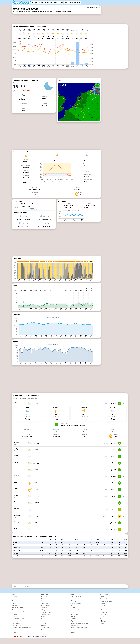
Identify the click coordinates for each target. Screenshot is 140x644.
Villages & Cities (46, 628)
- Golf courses (45, 637)
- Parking (73, 615)
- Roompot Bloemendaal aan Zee (21, 642)
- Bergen (73, 630)
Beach (51, 2)
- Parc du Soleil (16, 637)
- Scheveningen (104, 622)
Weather (76, 2)
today (48, 12)
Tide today (62, 215)
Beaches (44, 613)
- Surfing (44, 639)
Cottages (15, 630)
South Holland (104, 608)
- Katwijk (102, 619)
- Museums (45, 617)
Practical (66, 2)
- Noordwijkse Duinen (18, 635)
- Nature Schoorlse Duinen (78, 626)
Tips (13, 615)
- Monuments (45, 619)
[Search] (80, 2)
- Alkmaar (73, 633)
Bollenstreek (104, 613)
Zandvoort (37, 2)
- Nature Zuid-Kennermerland (79, 642)
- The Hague (103, 624)
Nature (43, 631)
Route (72, 613)
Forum (72, 619)
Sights (43, 615)
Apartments (15, 624)
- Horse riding (45, 635)
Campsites (15, 628)
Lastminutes (45, 608)
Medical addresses (76, 617)
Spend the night (45, 2)
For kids (14, 617)
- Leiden (102, 611)
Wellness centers (46, 626)
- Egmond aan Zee (76, 635)
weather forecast (39, 12)
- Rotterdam (103, 626)
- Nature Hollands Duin (106, 615)
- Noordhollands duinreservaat (79, 637)
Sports (43, 633)
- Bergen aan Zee (75, 628)
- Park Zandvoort (17, 639)
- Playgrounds (45, 624)
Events (61, 2)
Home (14, 608)
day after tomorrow (65, 12)
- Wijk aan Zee (75, 639)
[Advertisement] (56, 19)
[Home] (33, 2)
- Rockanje (103, 628)
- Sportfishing (45, 642)
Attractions (44, 622)
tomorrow (52, 12)
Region (71, 2)
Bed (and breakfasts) (18, 626)
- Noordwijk (103, 617)
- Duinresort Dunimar (18, 633)
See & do (56, 2)
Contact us (103, 637)
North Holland (75, 624)
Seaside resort (16, 613)
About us (103, 633)
